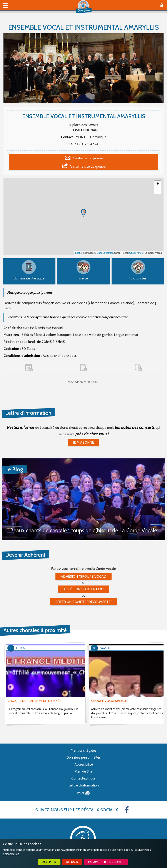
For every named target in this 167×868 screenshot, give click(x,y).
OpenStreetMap (105, 253)
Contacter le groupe (88, 158)
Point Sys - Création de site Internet (84, 793)
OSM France (136, 253)
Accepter (49, 862)
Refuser (72, 862)
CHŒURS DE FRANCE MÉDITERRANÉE (34, 701)
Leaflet (79, 253)
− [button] (158, 191)
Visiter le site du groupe (88, 166)
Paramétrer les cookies (106, 862)
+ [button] (158, 184)
